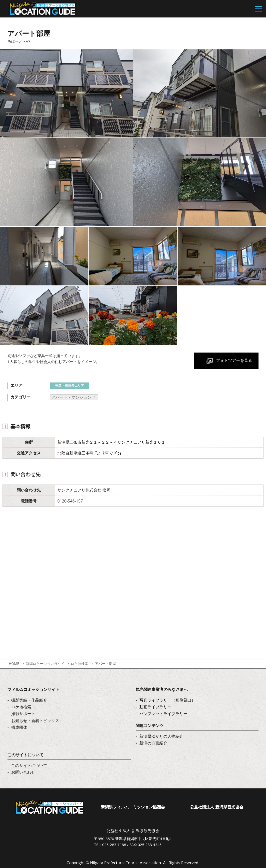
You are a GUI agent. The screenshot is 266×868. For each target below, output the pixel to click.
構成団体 (19, 727)
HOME (14, 664)
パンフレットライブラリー (163, 714)
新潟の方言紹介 (153, 743)
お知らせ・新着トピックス (35, 721)
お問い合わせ (23, 772)
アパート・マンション (71, 397)
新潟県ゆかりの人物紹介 (161, 736)
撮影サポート (23, 714)
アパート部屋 (105, 664)
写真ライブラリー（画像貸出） (167, 700)
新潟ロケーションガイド (45, 664)
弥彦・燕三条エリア (70, 385)
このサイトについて (29, 765)
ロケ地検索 (79, 664)
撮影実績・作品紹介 (29, 700)
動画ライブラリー (155, 707)
